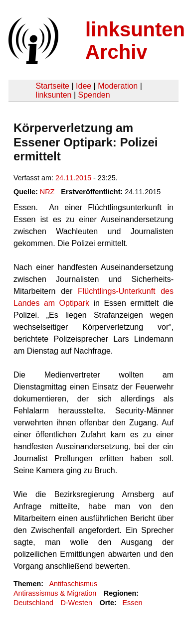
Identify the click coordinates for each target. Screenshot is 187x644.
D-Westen (76, 603)
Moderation (118, 86)
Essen (132, 603)
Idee (84, 86)
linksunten (53, 95)
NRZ (47, 192)
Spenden (94, 95)
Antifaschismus (73, 584)
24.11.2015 (73, 178)
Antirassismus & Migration (55, 593)
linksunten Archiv (135, 41)
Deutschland (33, 603)
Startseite (52, 86)
